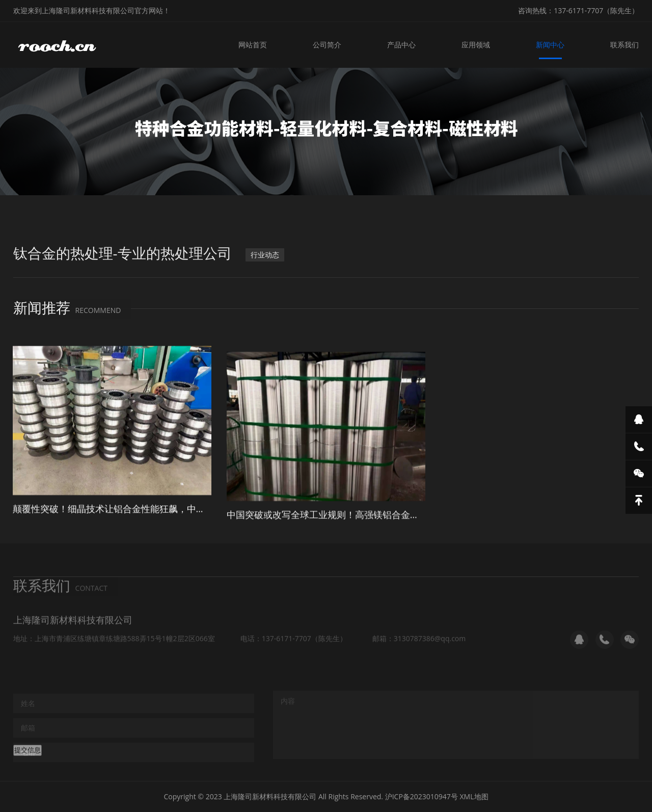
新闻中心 (550, 45)
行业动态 (265, 258)
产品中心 (401, 45)
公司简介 (327, 45)
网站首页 (253, 45)
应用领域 (476, 45)
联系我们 (624, 45)
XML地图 (474, 796)
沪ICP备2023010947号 (422, 796)
